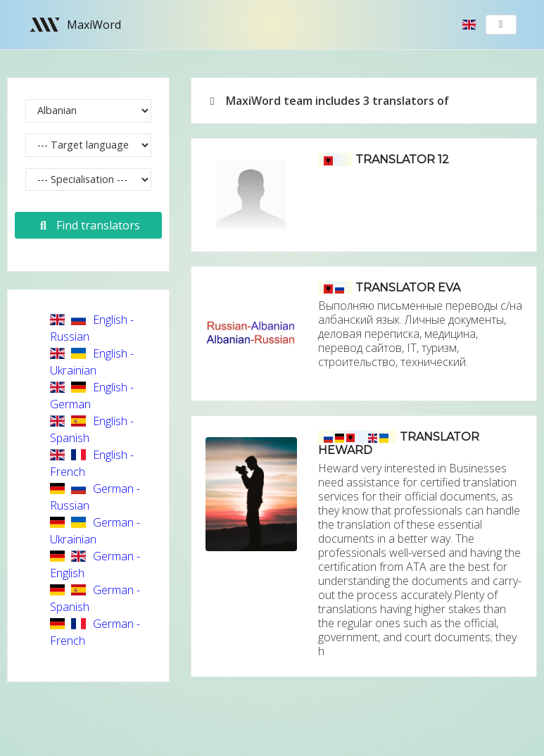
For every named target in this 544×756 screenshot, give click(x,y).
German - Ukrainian (95, 531)
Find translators (88, 225)
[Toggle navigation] (501, 25)
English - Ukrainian (92, 362)
